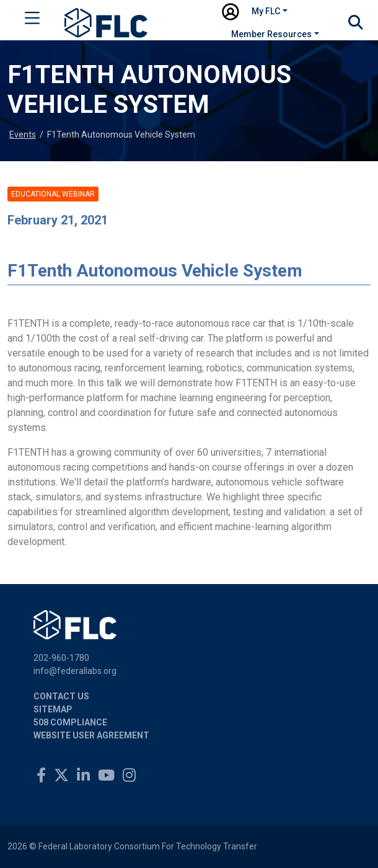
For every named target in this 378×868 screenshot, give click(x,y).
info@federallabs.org (75, 671)
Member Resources (271, 34)
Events (23, 135)
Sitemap (53, 709)
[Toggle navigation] (32, 20)
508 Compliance (70, 722)
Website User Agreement (91, 735)
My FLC (266, 11)
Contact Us (61, 696)
